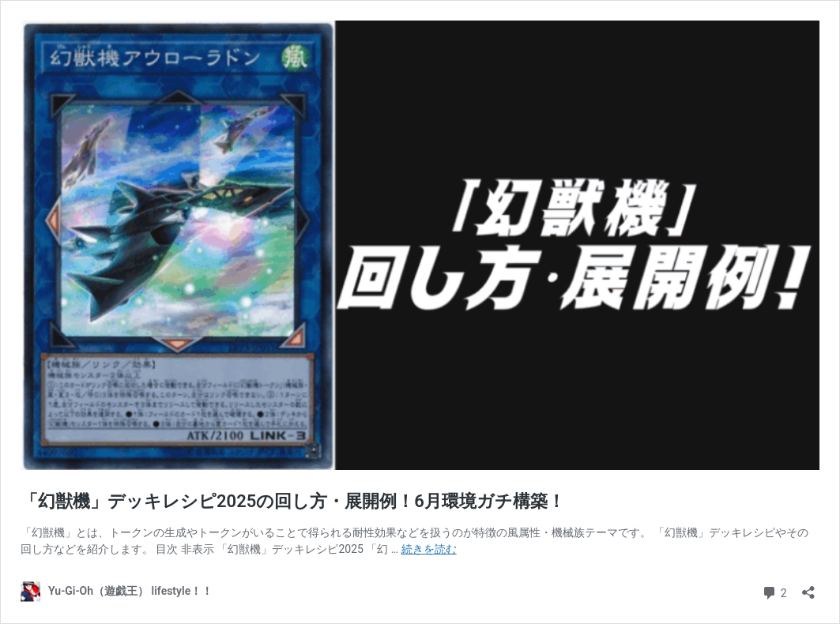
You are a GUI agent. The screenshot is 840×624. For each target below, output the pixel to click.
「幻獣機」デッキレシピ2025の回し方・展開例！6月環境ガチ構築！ (293, 501)
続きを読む (429, 549)
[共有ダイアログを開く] (808, 587)
